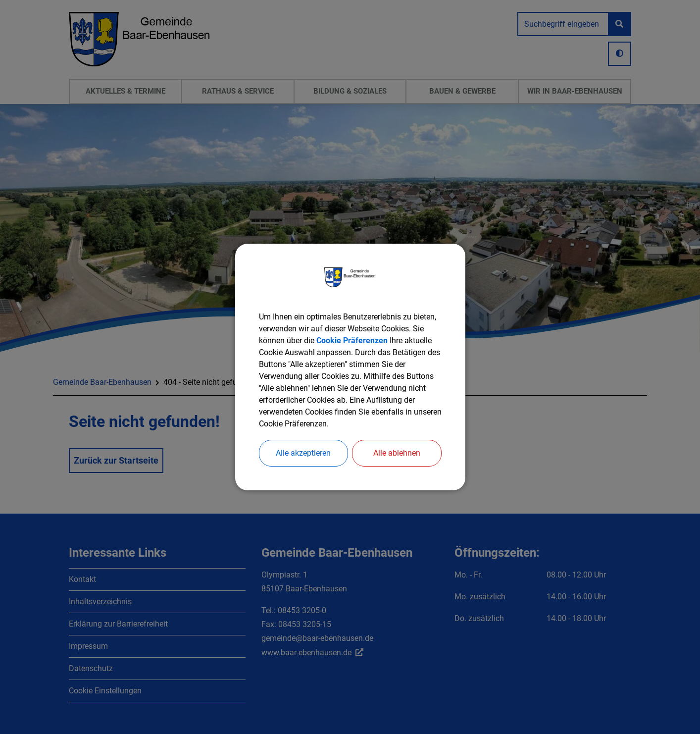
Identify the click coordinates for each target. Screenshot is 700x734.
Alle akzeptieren (303, 453)
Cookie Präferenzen (352, 341)
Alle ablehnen (397, 453)
